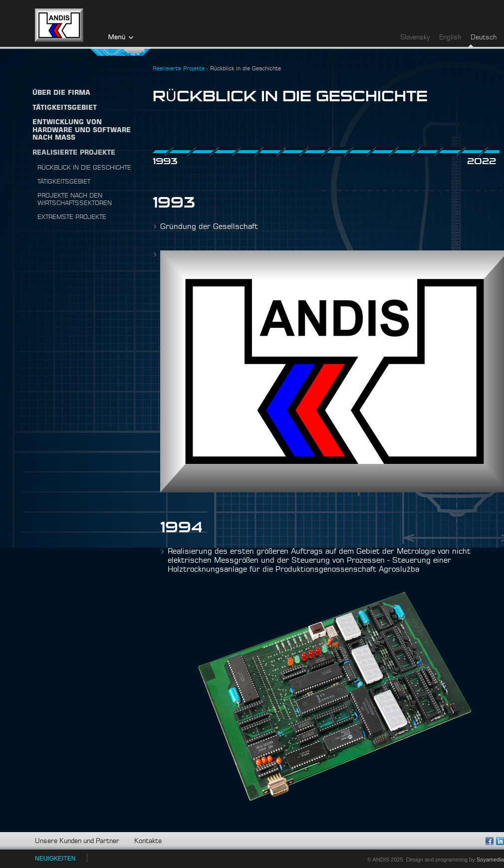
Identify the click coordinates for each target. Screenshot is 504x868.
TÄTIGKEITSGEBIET (65, 108)
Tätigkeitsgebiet (64, 182)
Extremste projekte (72, 217)
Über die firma (61, 93)
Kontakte (148, 841)
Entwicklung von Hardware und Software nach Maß (82, 130)
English (450, 38)
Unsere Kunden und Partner (77, 841)
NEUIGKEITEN (55, 859)
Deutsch (484, 38)
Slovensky (415, 38)
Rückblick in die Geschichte (84, 168)
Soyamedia (490, 860)
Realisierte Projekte (74, 153)
